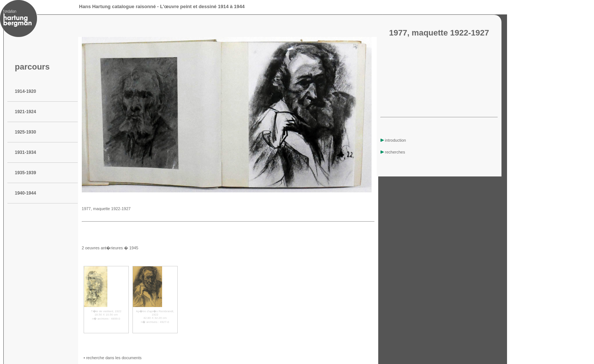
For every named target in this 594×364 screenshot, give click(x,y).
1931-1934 (25, 152)
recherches (393, 152)
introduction (393, 140)
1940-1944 (25, 193)
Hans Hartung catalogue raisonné (118, 6)
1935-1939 (25, 173)
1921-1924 (25, 112)
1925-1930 (25, 132)
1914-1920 (25, 91)
